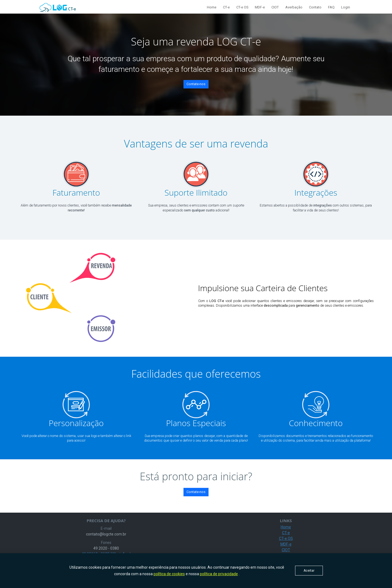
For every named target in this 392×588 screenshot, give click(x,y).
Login (346, 7)
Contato (315, 7)
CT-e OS (242, 7)
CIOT (275, 7)
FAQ (331, 7)
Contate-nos (196, 84)
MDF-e (260, 7)
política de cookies (169, 574)
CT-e (226, 7)
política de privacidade (219, 574)
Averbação (294, 7)
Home (212, 7)
